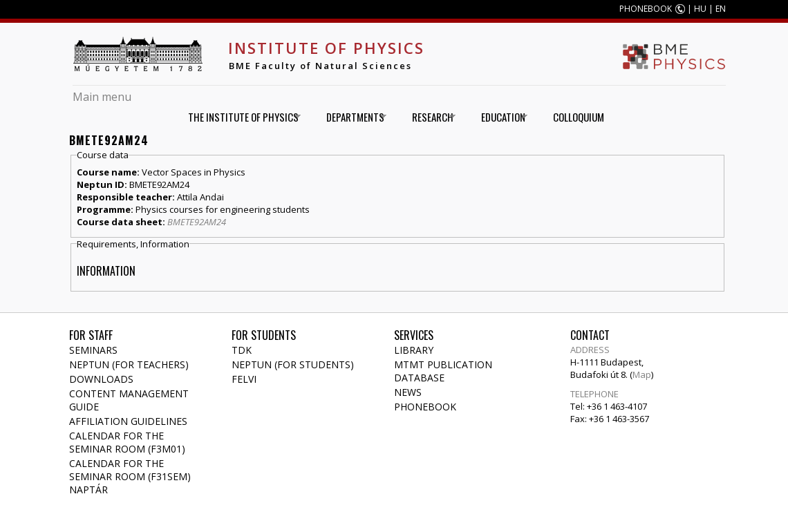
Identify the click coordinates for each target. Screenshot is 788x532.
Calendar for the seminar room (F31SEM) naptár (130, 476)
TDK (242, 350)
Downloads (101, 379)
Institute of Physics (326, 48)
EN (721, 9)
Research (429, 117)
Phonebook (425, 407)
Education (499, 117)
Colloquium (579, 117)
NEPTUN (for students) (293, 364)
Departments (351, 117)
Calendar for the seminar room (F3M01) (127, 442)
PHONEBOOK (646, 9)
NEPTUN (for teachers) (129, 364)
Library (414, 350)
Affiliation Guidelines (128, 421)
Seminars (93, 350)
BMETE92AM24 (197, 222)
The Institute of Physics (240, 117)
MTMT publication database (443, 371)
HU (700, 9)
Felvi (244, 379)
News (408, 392)
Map (642, 374)
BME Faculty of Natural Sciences (320, 66)
